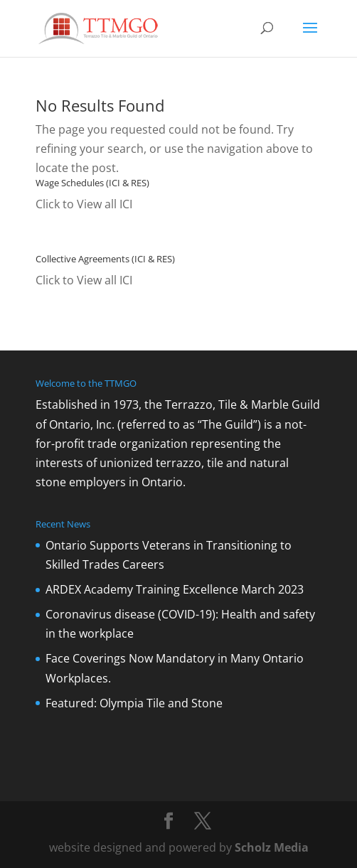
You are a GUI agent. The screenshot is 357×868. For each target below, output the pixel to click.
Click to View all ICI (84, 204)
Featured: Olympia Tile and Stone (134, 703)
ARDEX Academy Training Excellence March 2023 (175, 589)
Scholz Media (272, 847)
